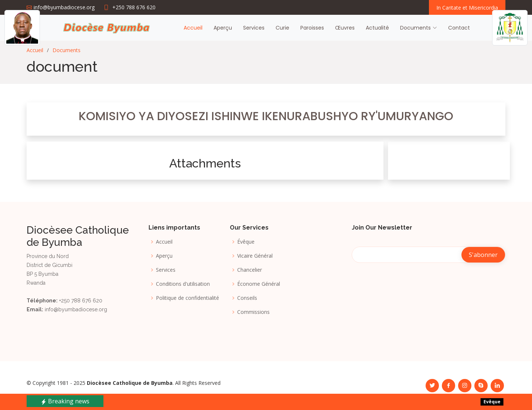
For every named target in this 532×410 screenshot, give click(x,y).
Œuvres (345, 28)
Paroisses (312, 28)
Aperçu (223, 28)
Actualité (377, 28)
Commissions (253, 312)
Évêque (246, 242)
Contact (459, 28)
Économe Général (259, 284)
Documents (66, 50)
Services (254, 28)
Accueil (193, 28)
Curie (282, 28)
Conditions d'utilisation (183, 284)
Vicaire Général (255, 256)
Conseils (247, 298)
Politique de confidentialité (187, 298)
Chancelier (250, 270)
